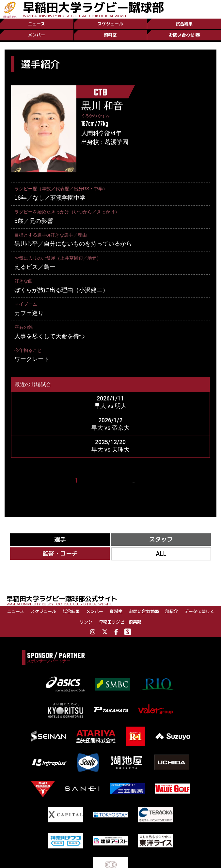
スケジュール (110, 24)
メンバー (37, 35)
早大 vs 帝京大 (110, 428)
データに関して (199, 611)
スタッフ (161, 539)
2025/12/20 (110, 442)
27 (143, 481)
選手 (60, 539)
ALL (161, 554)
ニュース (37, 24)
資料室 (110, 35)
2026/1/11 (110, 398)
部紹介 (172, 611)
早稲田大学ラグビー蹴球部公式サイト (114, 600)
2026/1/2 (110, 420)
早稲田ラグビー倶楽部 (120, 622)
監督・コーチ (60, 553)
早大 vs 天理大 (110, 449)
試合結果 (184, 24)
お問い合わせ (184, 35)
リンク (86, 622)
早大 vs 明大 (110, 406)
